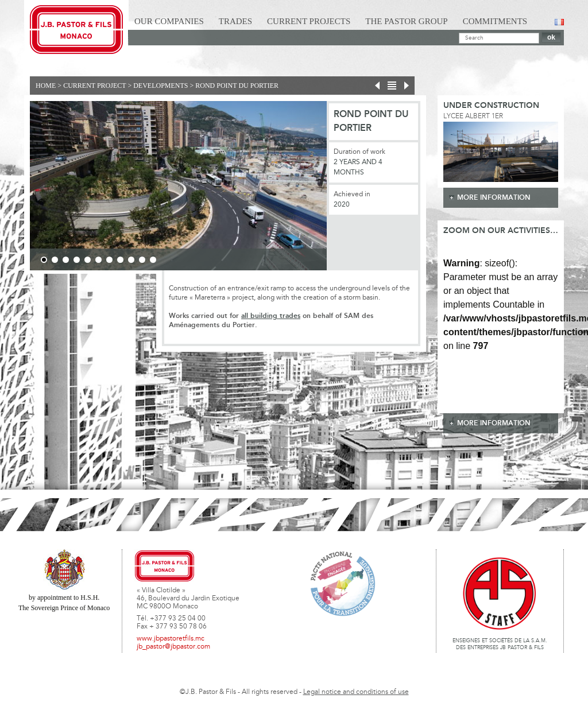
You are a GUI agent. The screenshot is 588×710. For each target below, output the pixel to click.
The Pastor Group (406, 21)
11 (153, 260)
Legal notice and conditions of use (356, 692)
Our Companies (169, 21)
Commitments (495, 21)
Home (46, 86)
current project (94, 86)
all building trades (271, 316)
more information (494, 198)
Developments (160, 86)
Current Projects (309, 21)
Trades (235, 21)
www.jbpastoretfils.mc (171, 639)
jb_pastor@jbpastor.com (173, 647)
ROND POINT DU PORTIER (237, 86)
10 (142, 260)
